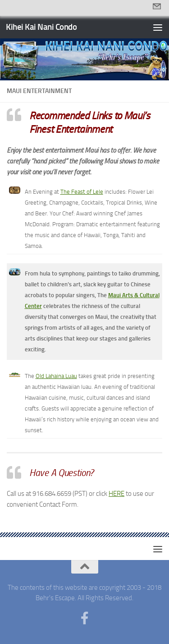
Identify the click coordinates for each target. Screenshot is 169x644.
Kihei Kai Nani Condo (41, 27)
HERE (116, 494)
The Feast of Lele (82, 192)
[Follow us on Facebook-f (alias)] (85, 618)
